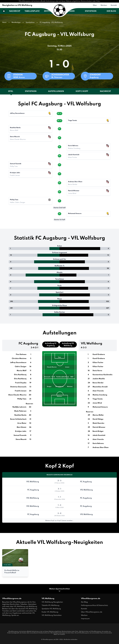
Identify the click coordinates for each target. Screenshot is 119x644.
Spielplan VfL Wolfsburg (51, 609)
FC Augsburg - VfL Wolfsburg (51, 22)
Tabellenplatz (32, 11)
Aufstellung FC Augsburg (51, 345)
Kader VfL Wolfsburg (50, 612)
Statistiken (91, 11)
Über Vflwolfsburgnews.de (92, 612)
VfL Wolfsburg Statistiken (52, 615)
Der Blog (111, 11)
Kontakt (114, 5)
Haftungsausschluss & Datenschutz (94, 605)
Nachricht (15, 11)
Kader (71, 11)
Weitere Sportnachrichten (60, 590)
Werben (104, 5)
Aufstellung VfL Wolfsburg (68, 345)
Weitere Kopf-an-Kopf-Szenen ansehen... (60, 521)
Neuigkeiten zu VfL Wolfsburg (17, 5)
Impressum (85, 619)
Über (95, 5)
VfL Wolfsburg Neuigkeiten (52, 602)
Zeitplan (48, 11)
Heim (4, 22)
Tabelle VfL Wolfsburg (50, 605)
